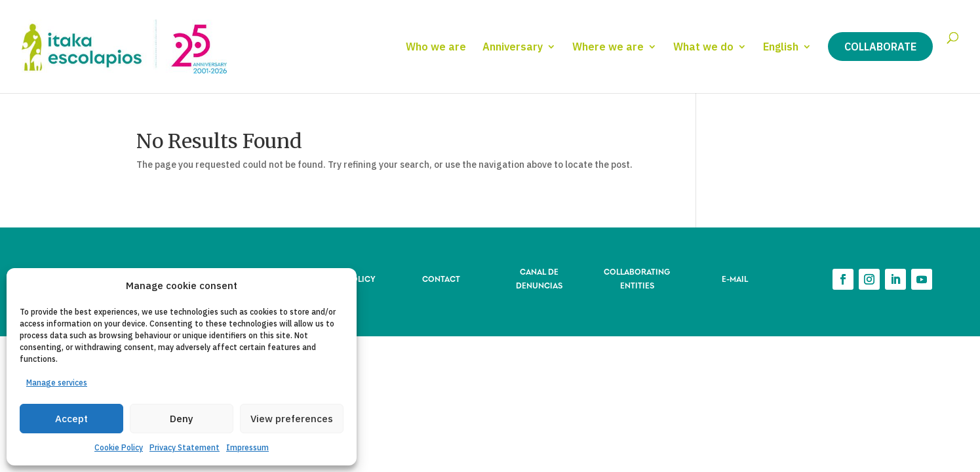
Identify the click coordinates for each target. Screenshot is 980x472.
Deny (182, 419)
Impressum (247, 447)
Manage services (57, 383)
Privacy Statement (185, 447)
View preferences (292, 419)
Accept (71, 419)
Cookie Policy (119, 447)
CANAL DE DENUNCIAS (539, 278)
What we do (703, 48)
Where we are (608, 48)
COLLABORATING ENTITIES (637, 278)
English (781, 48)
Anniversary (513, 48)
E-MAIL (735, 278)
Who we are (436, 48)
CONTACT (441, 278)
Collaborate (880, 47)
